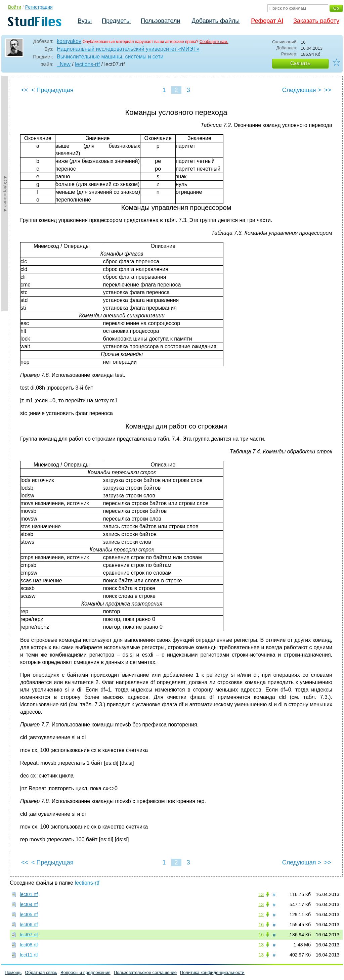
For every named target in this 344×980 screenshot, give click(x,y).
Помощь (13, 972)
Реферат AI (267, 21)
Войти (15, 7)
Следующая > (302, 90)
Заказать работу (316, 21)
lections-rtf (87, 64)
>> (328, 90)
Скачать (300, 63)
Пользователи (160, 21)
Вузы (85, 21)
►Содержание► (5, 193)
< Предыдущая (52, 90)
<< (25, 90)
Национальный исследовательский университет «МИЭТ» (128, 49)
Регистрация (39, 7)
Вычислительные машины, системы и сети (110, 57)
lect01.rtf (29, 894)
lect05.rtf (29, 915)
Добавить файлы (216, 21)
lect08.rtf (29, 945)
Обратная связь (41, 972)
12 (261, 915)
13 (261, 894)
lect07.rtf (29, 935)
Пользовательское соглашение (145, 972)
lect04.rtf (29, 904)
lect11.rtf (29, 955)
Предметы (116, 21)
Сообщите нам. (214, 42)
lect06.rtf (29, 925)
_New (64, 64)
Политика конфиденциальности (212, 972)
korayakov (69, 41)
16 (261, 925)
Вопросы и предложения (85, 972)
